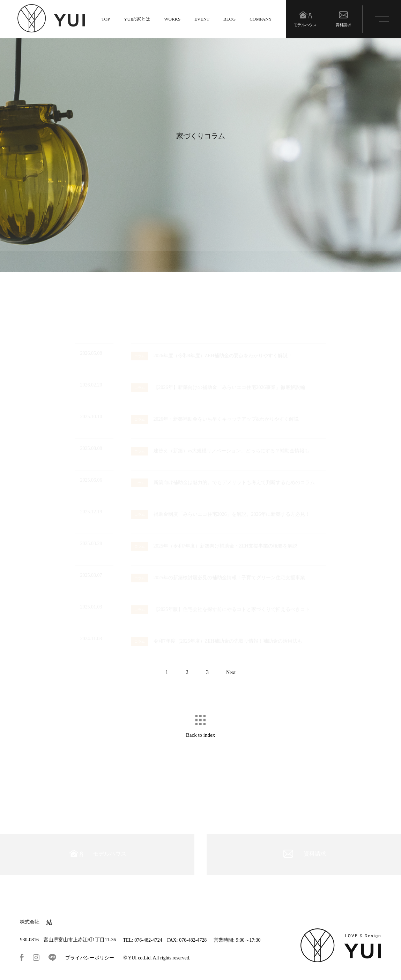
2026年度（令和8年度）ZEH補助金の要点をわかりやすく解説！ (212, 356)
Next (231, 672)
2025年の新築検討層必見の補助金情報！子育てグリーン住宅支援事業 (218, 578)
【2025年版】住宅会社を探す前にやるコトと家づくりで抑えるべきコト (220, 609)
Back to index (200, 735)
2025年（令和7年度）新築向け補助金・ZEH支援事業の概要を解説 (214, 546)
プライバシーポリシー (90, 958)
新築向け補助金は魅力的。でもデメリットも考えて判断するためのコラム (223, 483)
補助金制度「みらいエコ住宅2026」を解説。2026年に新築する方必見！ (220, 514)
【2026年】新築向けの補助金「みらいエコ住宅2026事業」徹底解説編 (218, 387)
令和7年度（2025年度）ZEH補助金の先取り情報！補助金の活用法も (217, 641)
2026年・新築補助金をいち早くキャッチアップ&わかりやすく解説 (215, 419)
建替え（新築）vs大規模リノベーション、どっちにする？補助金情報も (220, 451)
